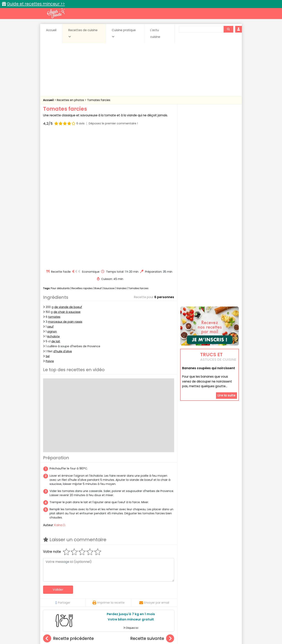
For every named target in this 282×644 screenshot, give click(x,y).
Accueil (51, 30)
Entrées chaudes (106, 594)
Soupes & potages (142, 598)
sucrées (166, 598)
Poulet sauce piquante (108, 550)
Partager (63, 469)
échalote (53, 203)
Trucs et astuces (196, 582)
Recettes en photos (71, 100)
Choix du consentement (187, 632)
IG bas (172, 594)
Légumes (188, 594)
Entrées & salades (77, 594)
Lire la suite (226, 351)
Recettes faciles (88, 582)
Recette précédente (68, 505)
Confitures (150, 591)
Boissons (113, 591)
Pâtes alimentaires (63, 598)
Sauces (119, 598)
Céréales (131, 591)
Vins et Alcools (204, 598)
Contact (90, 629)
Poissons (87, 598)
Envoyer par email (154, 469)
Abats (54, 591)
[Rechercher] (228, 29)
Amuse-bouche (74, 591)
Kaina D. (60, 392)
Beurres (96, 591)
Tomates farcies (99, 100)
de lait (56, 208)
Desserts (54, 594)
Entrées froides (132, 594)
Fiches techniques (161, 582)
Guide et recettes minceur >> (36, 4)
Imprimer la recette (108, 469)
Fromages (155, 594)
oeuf (50, 193)
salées (103, 598)
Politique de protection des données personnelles (133, 632)
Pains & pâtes (223, 594)
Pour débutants (60, 155)
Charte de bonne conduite (201, 629)
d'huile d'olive (63, 218)
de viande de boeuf (68, 174)
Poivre (50, 228)
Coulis (226, 591)
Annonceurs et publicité (63, 629)
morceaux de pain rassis (65, 189)
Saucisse (109, 155)
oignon (52, 198)
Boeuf (98, 155)
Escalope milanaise (65, 550)
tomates (54, 184)
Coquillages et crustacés (200, 591)
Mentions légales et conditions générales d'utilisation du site (140, 629)
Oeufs (205, 594)
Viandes (121, 155)
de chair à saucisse (67, 179)
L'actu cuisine (155, 33)
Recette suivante (152, 505)
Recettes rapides (82, 155)
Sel (48, 223)
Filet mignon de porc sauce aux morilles (162, 550)
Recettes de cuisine (83, 33)
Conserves (170, 591)
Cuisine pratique (124, 33)
